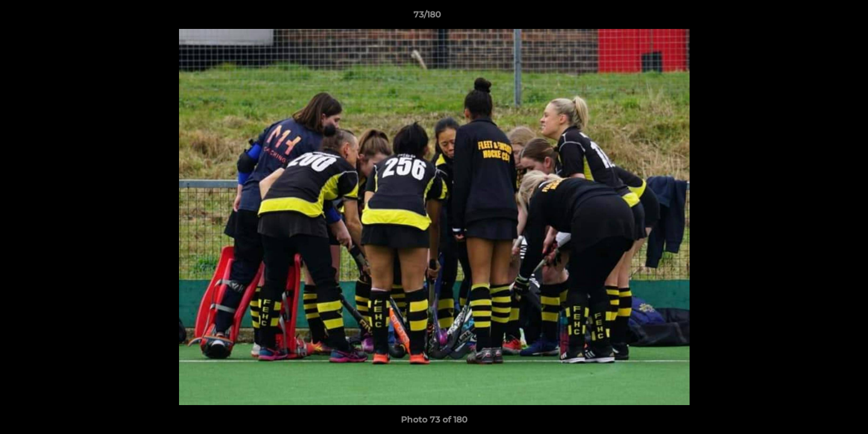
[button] (817, 17)
